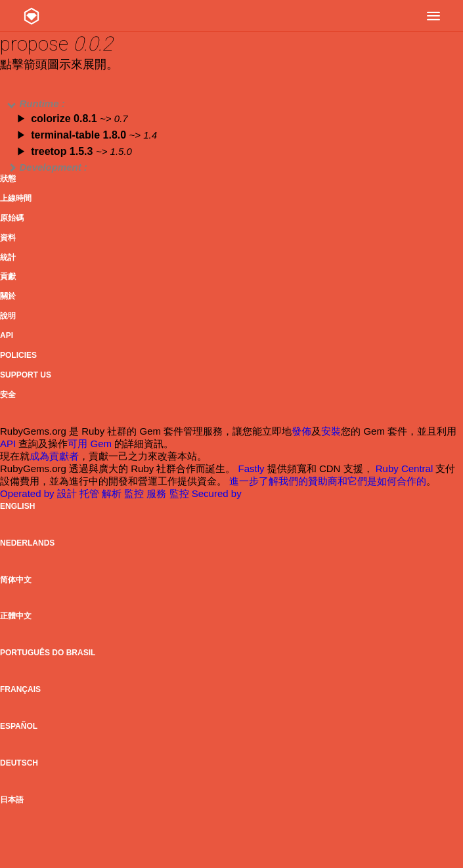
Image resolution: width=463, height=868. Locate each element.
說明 (8, 316)
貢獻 (8, 276)
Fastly (252, 468)
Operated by (29, 493)
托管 (91, 493)
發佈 (301, 431)
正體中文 (16, 616)
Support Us (26, 375)
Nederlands (27, 543)
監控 (135, 493)
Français (20, 689)
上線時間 (16, 198)
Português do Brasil (48, 653)
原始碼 (12, 218)
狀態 (8, 179)
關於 (8, 296)
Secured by (217, 493)
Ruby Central (405, 468)
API (7, 336)
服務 (158, 493)
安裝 (331, 431)
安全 (8, 395)
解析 (113, 493)
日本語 (12, 800)
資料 (8, 238)
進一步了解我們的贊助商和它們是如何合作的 (328, 481)
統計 (8, 257)
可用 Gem (90, 444)
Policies (18, 355)
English (17, 506)
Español (19, 726)
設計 (68, 493)
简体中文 (16, 580)
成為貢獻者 (54, 456)
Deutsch (19, 763)
